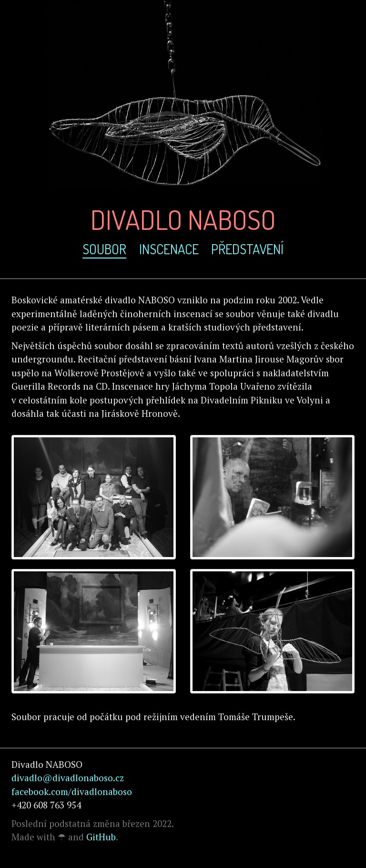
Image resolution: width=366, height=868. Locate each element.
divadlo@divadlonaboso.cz (68, 778)
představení (247, 249)
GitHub (101, 837)
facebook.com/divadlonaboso (72, 791)
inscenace (169, 249)
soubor (104, 249)
